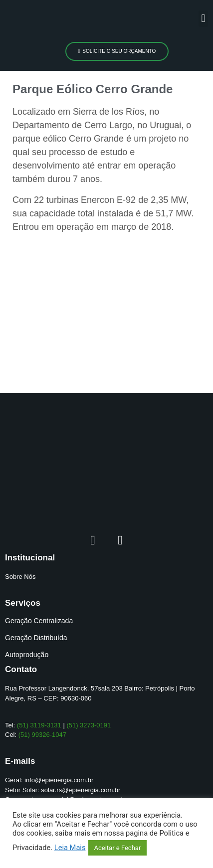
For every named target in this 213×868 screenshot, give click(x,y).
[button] (203, 19)
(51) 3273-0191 (89, 725)
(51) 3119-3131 (39, 725)
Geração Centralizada (39, 621)
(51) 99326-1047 (42, 735)
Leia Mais (70, 848)
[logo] (53, 21)
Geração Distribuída (36, 638)
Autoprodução (27, 655)
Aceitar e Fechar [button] (118, 848)
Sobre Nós (20, 577)
